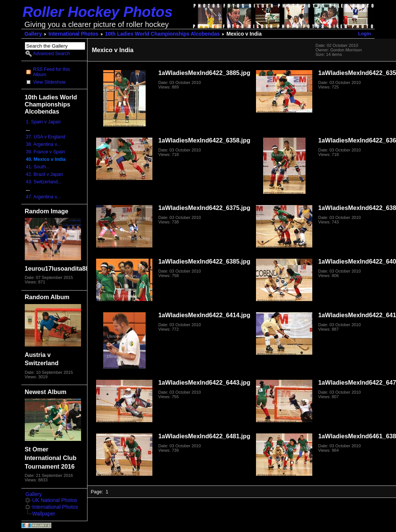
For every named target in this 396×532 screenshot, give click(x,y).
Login (364, 34)
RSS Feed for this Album (51, 72)
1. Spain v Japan (43, 122)
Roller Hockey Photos (98, 12)
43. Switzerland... (44, 182)
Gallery (33, 34)
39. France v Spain (46, 152)
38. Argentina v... (43, 144)
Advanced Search (51, 54)
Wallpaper (44, 514)
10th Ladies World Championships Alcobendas (163, 34)
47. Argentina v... (43, 197)
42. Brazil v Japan (44, 174)
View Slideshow (49, 82)
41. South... (38, 167)
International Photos (73, 34)
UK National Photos (55, 500)
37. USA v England (46, 137)
